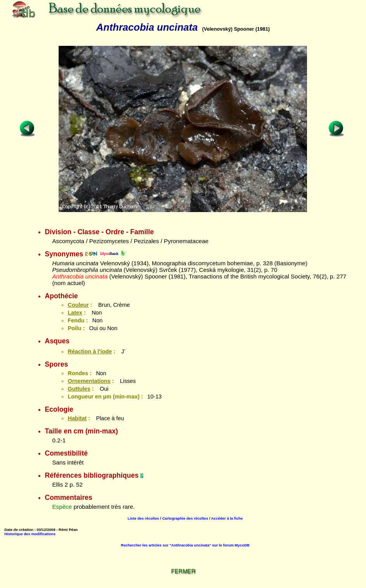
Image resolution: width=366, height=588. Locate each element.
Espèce (62, 507)
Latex (75, 313)
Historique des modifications (30, 534)
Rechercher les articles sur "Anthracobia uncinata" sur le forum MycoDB (185, 545)
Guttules (79, 389)
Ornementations (89, 381)
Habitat (77, 418)
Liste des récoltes (143, 518)
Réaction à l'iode (90, 351)
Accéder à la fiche (227, 518)
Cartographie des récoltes (185, 518)
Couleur (78, 305)
